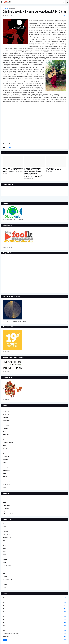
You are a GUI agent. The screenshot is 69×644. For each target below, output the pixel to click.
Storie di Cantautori (7, 471)
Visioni (4, 487)
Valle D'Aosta (6, 585)
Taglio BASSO (6, 479)
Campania (5, 532)
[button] (2, 2)
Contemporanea (7, 423)
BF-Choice (5, 417)
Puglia (4, 562)
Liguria (4, 546)
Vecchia (65, 199)
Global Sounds (6, 505)
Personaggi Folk (7, 459)
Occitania (5, 557)
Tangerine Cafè (6, 482)
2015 (34, 611)
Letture (5, 445)
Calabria (5, 529)
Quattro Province (7, 565)
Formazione (6, 434)
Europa (5, 503)
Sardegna (5, 571)
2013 (34, 606)
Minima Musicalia (7, 451)
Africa (4, 497)
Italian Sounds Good (8, 443)
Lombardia (12, 8)
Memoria (5, 448)
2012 (34, 603)
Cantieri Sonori (6, 420)
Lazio (4, 543)
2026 (34, 642)
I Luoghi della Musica (8, 437)
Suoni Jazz (5, 476)
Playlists (5, 462)
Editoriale (5, 431)
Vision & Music (6, 485)
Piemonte (5, 560)
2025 (34, 639)
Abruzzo (5, 523)
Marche (5, 551)
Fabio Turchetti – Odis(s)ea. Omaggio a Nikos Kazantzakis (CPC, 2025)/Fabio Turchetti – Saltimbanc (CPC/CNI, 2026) (13, 170)
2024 (34, 636)
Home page (6, 8)
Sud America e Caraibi (8, 514)
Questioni (5, 465)
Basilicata (5, 526)
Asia (4, 500)
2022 (34, 631)
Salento (5, 568)
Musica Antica (6, 454)
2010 (34, 597)
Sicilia (4, 574)
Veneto (4, 588)
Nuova (4, 199)
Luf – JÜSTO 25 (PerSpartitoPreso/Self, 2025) (54, 169)
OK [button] (5, 640)
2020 (34, 625)
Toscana (5, 576)
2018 (34, 620)
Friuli (4, 540)
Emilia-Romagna (7, 537)
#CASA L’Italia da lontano (9, 409)
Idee (4, 440)
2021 (34, 628)
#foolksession (6, 415)
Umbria (5, 582)
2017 (34, 617)
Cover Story (6, 429)
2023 (34, 634)
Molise (4, 554)
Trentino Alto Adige (7, 579)
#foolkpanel (6, 412)
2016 (34, 614)
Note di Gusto (6, 457)
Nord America (6, 508)
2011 (34, 600)
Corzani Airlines (7, 426)
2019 (34, 622)
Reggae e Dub (6, 468)
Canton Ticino (6, 534)
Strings (4, 473)
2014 (34, 608)
